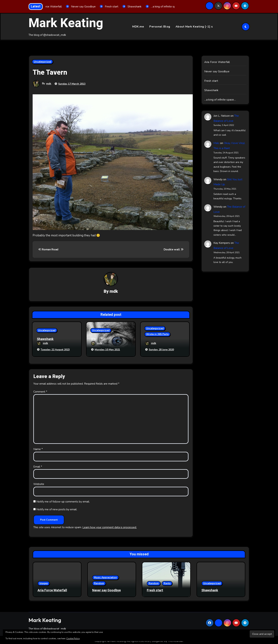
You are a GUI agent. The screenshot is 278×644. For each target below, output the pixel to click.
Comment (40, 390)
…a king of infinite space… (220, 100)
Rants (167, 581)
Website (39, 482)
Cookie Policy (73, 639)
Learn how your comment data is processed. (110, 525)
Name (38, 447)
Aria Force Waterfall (217, 62)
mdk (49, 84)
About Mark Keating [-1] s (194, 27)
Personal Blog (160, 27)
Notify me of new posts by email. (57, 507)
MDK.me (138, 27)
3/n (93, 340)
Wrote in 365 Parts (157, 335)
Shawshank (45, 340)
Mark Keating (66, 23)
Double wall (174, 249)
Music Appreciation (105, 575)
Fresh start (211, 81)
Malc (216, 143)
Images (44, 581)
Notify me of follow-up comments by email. (63, 499)
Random (99, 581)
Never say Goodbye (217, 72)
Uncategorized (42, 62)
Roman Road (48, 249)
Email (38, 465)
